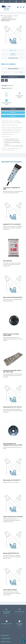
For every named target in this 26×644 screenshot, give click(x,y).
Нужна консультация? (13, 68)
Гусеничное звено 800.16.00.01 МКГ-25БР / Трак (12, 371)
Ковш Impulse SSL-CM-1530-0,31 (12, 407)
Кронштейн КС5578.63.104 (11, 553)
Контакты (13, 116)
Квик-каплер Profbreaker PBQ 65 (13, 297)
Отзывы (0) (13, 113)
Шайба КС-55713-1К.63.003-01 (12, 224)
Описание (13, 109)
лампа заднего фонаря (10, 590)
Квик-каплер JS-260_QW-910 (12, 480)
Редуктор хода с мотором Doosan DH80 (11, 335)
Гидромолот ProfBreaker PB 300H (11, 188)
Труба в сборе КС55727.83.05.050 (13, 517)
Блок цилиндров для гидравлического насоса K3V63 (13, 444)
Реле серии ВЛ (7, 261)
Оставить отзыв (14, 58)
